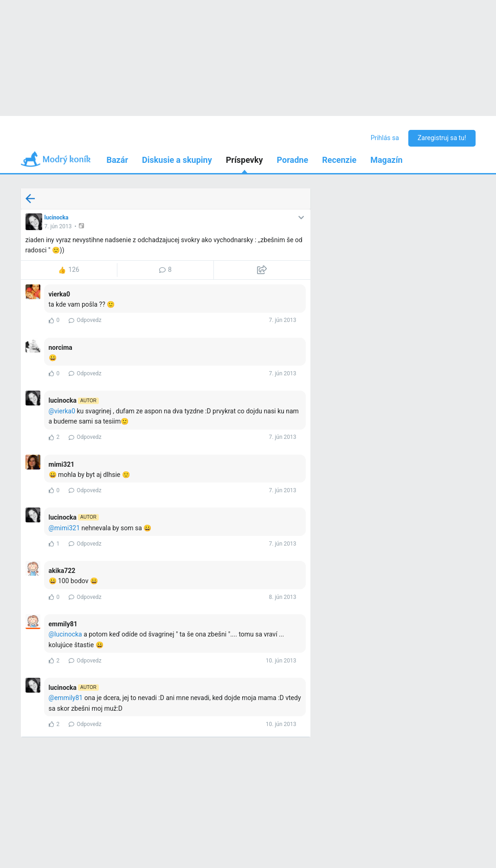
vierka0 (65, 411)
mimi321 (67, 528)
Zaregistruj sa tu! (442, 138)
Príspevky (245, 160)
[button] (82, 226)
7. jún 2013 (58, 226)
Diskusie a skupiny (177, 160)
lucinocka (57, 218)
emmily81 (68, 698)
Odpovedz (85, 320)
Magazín (386, 160)
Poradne (293, 160)
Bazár (118, 160)
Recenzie (339, 160)
